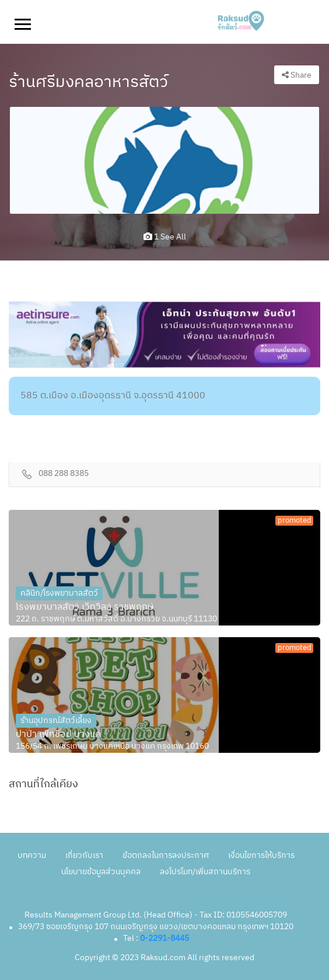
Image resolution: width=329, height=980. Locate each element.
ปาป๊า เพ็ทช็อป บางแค (58, 735)
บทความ (32, 855)
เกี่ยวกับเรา (84, 855)
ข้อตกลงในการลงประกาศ (166, 855)
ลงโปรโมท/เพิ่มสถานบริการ (205, 872)
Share (297, 75)
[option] (164, 160)
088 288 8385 (64, 474)
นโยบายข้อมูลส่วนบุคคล (101, 872)
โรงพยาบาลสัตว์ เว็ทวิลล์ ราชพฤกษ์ (85, 607)
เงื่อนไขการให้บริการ (261, 855)
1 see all (165, 237)
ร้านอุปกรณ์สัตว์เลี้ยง (56, 720)
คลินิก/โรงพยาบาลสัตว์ (59, 593)
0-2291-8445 (164, 938)
